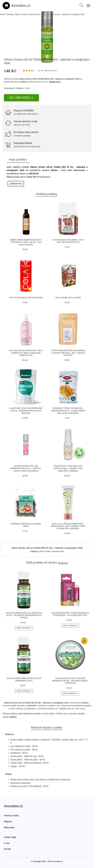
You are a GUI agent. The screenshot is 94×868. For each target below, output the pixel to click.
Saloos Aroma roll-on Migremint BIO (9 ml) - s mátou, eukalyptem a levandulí (26, 468)
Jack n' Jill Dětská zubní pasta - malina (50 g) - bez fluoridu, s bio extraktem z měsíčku (68, 526)
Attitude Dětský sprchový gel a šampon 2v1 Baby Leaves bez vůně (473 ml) (26, 353)
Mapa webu (9, 827)
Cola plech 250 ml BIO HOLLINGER (26, 298)
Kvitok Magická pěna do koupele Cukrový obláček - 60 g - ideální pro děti (68, 353)
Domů (2, 14)
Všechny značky (11, 816)
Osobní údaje (10, 837)
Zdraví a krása (21, 14)
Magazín (8, 821)
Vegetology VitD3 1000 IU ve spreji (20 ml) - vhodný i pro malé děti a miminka (68, 468)
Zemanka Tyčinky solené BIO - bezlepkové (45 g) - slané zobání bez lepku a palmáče (68, 411)
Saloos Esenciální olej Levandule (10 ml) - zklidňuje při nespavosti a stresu (24, 615)
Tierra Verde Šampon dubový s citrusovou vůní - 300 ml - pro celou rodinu (26, 242)
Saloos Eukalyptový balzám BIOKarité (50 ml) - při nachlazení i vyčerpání (70, 681)
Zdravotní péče (58, 551)
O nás (7, 843)
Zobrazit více (16, 184)
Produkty (10, 14)
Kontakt (7, 849)
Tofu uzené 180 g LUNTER (68, 298)
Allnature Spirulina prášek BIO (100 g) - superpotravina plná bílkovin (26, 411)
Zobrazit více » (55, 82)
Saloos (24, 82)
